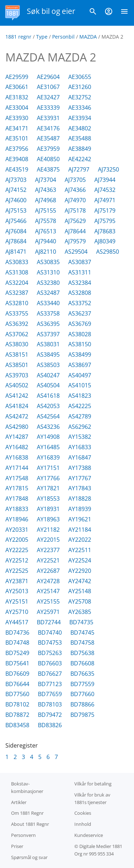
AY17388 (80, 468)
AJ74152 (16, 190)
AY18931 (48, 509)
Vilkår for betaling (93, 784)
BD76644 (17, 684)
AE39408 (17, 159)
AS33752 (80, 303)
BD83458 (17, 725)
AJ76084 (16, 231)
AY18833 (17, 509)
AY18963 (48, 519)
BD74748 (17, 643)
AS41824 (17, 406)
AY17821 (48, 488)
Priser (17, 846)
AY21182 (48, 530)
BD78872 (17, 715)
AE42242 (80, 159)
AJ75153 (16, 210)
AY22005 (17, 540)
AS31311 (80, 272)
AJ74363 (46, 190)
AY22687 (48, 571)
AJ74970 (75, 200)
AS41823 (80, 396)
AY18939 (80, 509)
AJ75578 (46, 221)
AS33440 (48, 303)
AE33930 (17, 118)
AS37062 (17, 334)
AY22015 (48, 540)
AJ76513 (46, 231)
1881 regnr (18, 37)
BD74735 (81, 622)
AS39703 (17, 375)
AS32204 (17, 283)
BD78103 (50, 704)
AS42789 (80, 416)
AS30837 (80, 262)
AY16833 (80, 447)
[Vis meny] (124, 13)
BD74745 (82, 633)
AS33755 (17, 313)
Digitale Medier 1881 (101, 846)
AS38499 (80, 354)
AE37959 (48, 149)
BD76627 (50, 674)
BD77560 (17, 694)
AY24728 (48, 581)
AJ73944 (105, 180)
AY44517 (17, 622)
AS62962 (80, 427)
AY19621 (80, 519)
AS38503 (48, 365)
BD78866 (82, 704)
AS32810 (17, 303)
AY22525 (17, 571)
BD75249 (17, 653)
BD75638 (82, 653)
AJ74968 (46, 200)
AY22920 (80, 571)
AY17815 (17, 488)
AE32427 (48, 97)
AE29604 (48, 77)
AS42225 (80, 406)
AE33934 (80, 118)
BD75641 (17, 663)
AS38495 (48, 354)
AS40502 (17, 385)
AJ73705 (75, 180)
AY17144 (17, 468)
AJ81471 (16, 252)
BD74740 (50, 633)
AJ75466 (16, 221)
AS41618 (48, 396)
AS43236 (48, 427)
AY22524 (80, 560)
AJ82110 (46, 252)
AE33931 (48, 118)
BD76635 (82, 674)
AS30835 (48, 262)
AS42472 (17, 416)
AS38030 (17, 344)
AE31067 (48, 87)
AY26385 (80, 612)
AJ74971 (105, 200)
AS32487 (48, 293)
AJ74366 (75, 190)
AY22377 (48, 550)
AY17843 (80, 488)
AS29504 (76, 252)
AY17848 (17, 499)
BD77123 (50, 684)
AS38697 (80, 365)
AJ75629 (75, 221)
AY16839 (48, 457)
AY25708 (80, 601)
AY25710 (17, 612)
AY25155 (48, 601)
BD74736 (17, 633)
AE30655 (80, 77)
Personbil (63, 37)
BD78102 (17, 704)
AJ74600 (16, 200)
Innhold (83, 824)
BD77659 (50, 694)
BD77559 (82, 684)
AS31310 (48, 272)
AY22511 (80, 550)
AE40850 (48, 159)
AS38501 (17, 365)
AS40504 (48, 385)
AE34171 (17, 128)
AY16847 (80, 457)
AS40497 (80, 375)
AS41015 (80, 385)
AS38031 (48, 344)
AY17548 (17, 478)
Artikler (19, 802)
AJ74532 (105, 190)
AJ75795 (105, 221)
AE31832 (17, 97)
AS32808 (80, 293)
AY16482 (17, 447)
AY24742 (80, 581)
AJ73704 (46, 180)
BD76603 (50, 663)
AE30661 (17, 87)
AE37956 (17, 149)
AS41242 (17, 396)
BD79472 (50, 715)
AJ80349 (105, 241)
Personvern (23, 835)
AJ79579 (75, 241)
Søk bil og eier (51, 11)
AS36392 (17, 324)
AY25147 (48, 591)
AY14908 (48, 437)
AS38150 (80, 344)
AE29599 (17, 77)
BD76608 (82, 663)
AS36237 (80, 313)
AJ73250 (108, 169)
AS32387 (17, 293)
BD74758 (82, 643)
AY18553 (48, 499)
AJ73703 (16, 180)
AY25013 (17, 591)
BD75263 (50, 653)
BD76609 (17, 674)
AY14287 (17, 437)
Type (42, 37)
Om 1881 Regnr (27, 813)
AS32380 (48, 283)
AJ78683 (105, 231)
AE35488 (80, 138)
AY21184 (80, 530)
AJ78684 (16, 241)
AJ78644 (75, 231)
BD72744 (49, 622)
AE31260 (80, 87)
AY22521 (48, 560)
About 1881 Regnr (30, 824)
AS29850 (108, 252)
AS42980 (17, 427)
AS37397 (48, 334)
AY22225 (17, 550)
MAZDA (88, 37)
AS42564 (48, 416)
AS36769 (80, 324)
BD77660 (82, 694)
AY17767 (80, 478)
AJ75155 (46, 210)
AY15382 (80, 437)
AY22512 (17, 560)
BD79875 (82, 715)
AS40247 (48, 375)
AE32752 (80, 97)
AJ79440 (46, 241)
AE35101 (17, 138)
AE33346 (80, 108)
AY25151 (17, 601)
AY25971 (48, 612)
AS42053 (48, 406)
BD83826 (50, 725)
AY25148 (80, 591)
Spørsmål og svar (29, 857)
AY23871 (17, 581)
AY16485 (48, 447)
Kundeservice (89, 835)
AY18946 (17, 519)
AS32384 (80, 283)
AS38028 (80, 334)
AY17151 (48, 468)
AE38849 (80, 149)
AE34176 (48, 128)
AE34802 (80, 128)
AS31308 (17, 272)
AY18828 (80, 499)
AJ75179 (105, 210)
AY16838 (17, 457)
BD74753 (50, 643)
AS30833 (17, 262)
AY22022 (80, 540)
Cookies (83, 813)
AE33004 (17, 108)
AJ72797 (79, 169)
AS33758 (48, 313)
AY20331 (17, 530)
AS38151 (17, 354)
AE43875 (48, 169)
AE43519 (17, 169)
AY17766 (48, 478)
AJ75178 (75, 210)
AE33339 (48, 108)
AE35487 (48, 138)
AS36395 (48, 324)
